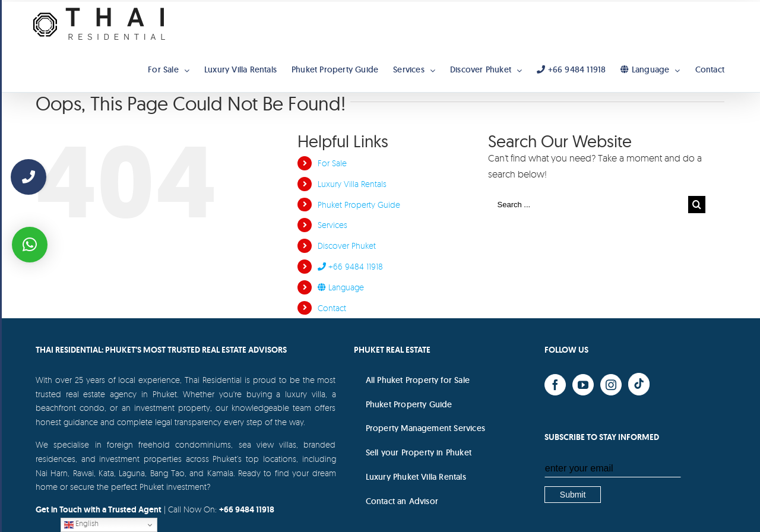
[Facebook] (555, 385)
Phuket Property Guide (359, 205)
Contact (332, 308)
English (81, 524)
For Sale (332, 163)
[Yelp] (639, 384)
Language (341, 287)
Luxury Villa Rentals (352, 184)
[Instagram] (611, 385)
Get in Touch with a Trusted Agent (99, 509)
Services (332, 225)
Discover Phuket (347, 246)
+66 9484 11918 (350, 266)
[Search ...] (588, 205)
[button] (30, 245)
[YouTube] (583, 385)
